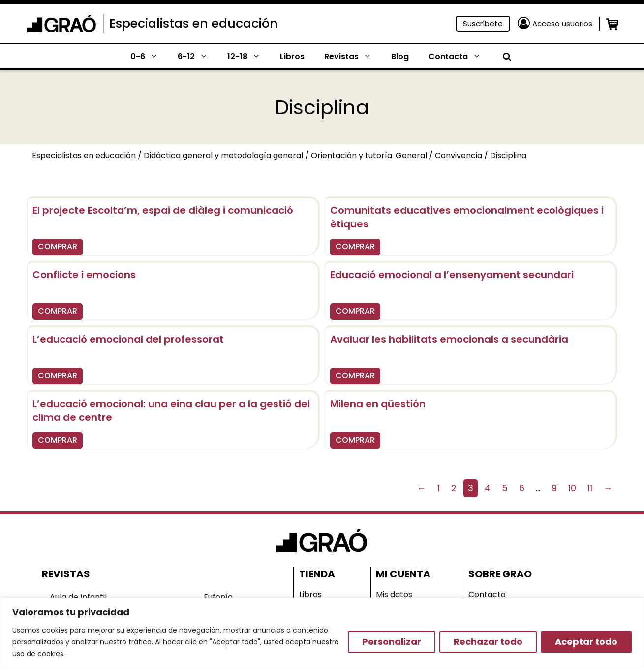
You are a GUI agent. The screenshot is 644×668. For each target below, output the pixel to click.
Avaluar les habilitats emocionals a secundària (449, 339)
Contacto (487, 594)
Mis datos (394, 594)
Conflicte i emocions (84, 275)
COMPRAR (58, 246)
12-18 (249, 57)
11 (590, 488)
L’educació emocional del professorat (128, 339)
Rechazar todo (488, 642)
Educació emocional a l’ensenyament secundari (452, 275)
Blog (400, 56)
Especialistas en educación (194, 23)
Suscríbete (483, 23)
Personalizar (392, 642)
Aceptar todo (586, 642)
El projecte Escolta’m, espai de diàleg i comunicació (163, 210)
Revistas (353, 57)
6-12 (198, 57)
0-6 (149, 57)
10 (572, 488)
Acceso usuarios (562, 23)
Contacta (460, 57)
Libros (292, 56)
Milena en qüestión (378, 404)
